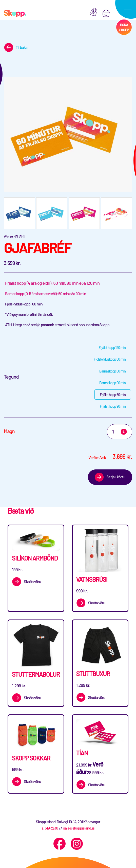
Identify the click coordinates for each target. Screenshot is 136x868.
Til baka (22, 47)
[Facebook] (60, 844)
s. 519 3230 (50, 828)
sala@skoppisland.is (79, 828)
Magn (9, 431)
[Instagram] (77, 844)
